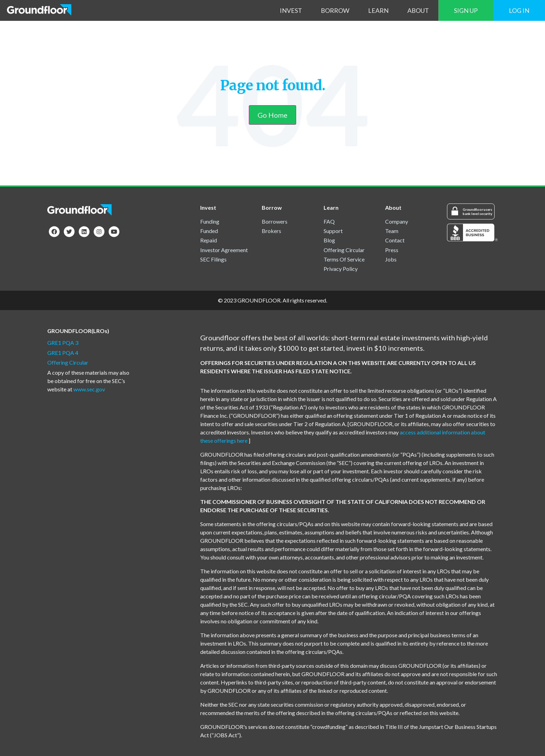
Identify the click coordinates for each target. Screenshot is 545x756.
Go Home (272, 115)
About (418, 10)
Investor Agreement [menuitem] (224, 250)
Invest (291, 10)
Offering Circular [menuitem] (344, 250)
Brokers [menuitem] (271, 231)
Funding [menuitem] (210, 221)
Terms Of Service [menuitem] (344, 259)
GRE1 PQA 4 (63, 353)
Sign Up (466, 10)
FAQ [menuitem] (329, 221)
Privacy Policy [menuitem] (341, 269)
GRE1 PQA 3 (63, 343)
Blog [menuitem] (329, 240)
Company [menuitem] (397, 221)
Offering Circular (68, 362)
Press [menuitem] (392, 250)
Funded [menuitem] (209, 231)
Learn (378, 10)
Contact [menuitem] (395, 240)
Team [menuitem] (392, 231)
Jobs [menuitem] (391, 259)
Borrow (335, 10)
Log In (519, 10)
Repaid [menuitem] (209, 240)
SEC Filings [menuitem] (213, 259)
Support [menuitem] (333, 231)
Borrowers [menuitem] (275, 221)
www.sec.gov (89, 389)
